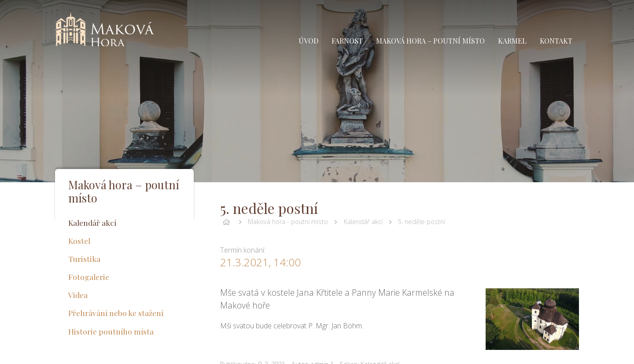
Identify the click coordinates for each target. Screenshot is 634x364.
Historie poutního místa (111, 331)
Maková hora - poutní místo (288, 222)
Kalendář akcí (363, 222)
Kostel (79, 241)
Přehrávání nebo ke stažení (116, 313)
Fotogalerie (89, 277)
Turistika (84, 259)
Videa (78, 295)
